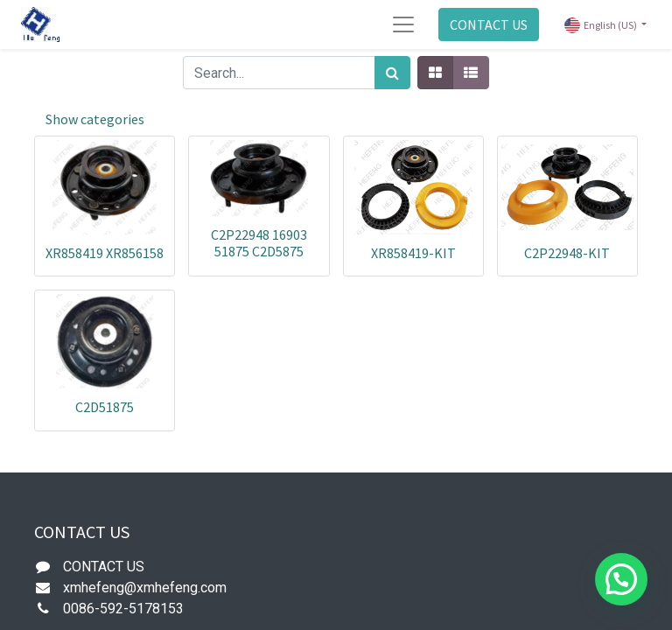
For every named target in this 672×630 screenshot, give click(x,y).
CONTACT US (489, 24)
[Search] (392, 73)
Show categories (95, 119)
